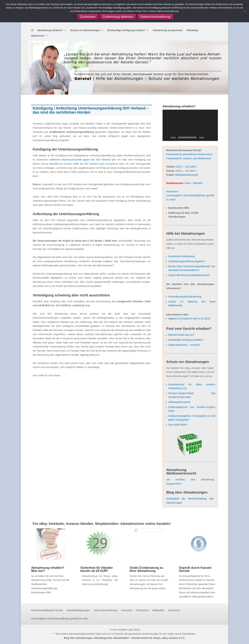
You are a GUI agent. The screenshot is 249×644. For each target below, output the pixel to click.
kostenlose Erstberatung (181, 256)
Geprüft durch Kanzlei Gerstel (195, 569)
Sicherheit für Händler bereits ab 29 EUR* (97, 569)
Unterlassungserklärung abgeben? (187, 261)
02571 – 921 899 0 (186, 167)
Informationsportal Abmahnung (185, 297)
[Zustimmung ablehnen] (245, 11)
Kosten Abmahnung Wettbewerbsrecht (189, 275)
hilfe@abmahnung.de (186, 175)
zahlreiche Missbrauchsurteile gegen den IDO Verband (79, 160)
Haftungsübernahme (179, 402)
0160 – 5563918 (194, 183)
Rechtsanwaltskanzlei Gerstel (47, 610)
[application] (190, 125)
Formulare (127, 610)
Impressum (38, 36)
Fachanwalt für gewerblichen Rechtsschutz (189, 154)
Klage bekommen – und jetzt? (184, 345)
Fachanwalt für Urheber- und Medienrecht (189, 158)
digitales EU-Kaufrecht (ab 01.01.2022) (189, 319)
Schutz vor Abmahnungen (85, 30)
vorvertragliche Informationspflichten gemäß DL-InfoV (60, 619)
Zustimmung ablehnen (118, 17)
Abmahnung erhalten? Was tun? (48, 569)
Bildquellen (158, 610)
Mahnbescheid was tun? (181, 335)
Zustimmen (88, 17)
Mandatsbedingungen (78, 610)
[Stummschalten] (208, 137)
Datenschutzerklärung (105, 610)
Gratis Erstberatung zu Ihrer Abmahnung (146, 569)
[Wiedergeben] (167, 137)
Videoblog (192, 30)
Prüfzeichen (142, 610)
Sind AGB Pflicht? (178, 425)
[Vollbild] (213, 137)
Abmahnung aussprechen (168, 30)
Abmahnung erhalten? (50, 30)
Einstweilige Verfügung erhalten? (126, 30)
